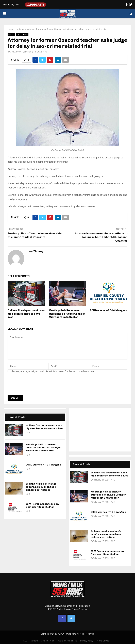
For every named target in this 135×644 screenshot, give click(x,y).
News (25, 34)
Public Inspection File (67, 641)
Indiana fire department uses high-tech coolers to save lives (26, 314)
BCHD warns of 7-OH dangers (108, 310)
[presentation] (33, 385)
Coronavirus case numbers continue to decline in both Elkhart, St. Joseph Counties (101, 237)
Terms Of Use (103, 641)
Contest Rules (48, 641)
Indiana (11, 34)
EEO (25, 641)
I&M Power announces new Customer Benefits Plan (42, 505)
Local (19, 34)
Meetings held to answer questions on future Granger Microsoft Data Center (67, 314)
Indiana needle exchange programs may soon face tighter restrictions (41, 487)
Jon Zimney (16, 52)
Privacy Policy (87, 641)
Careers (34, 641)
